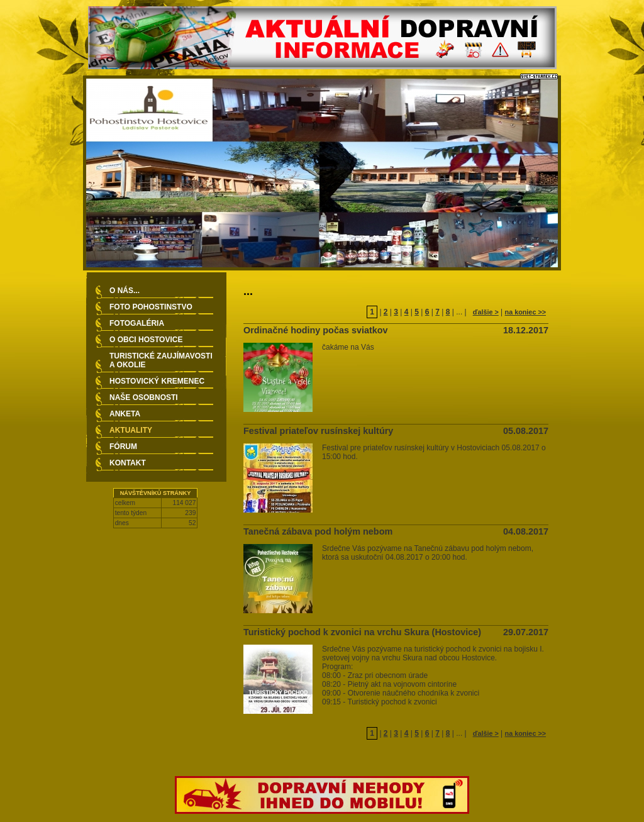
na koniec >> (525, 312)
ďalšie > (486, 312)
